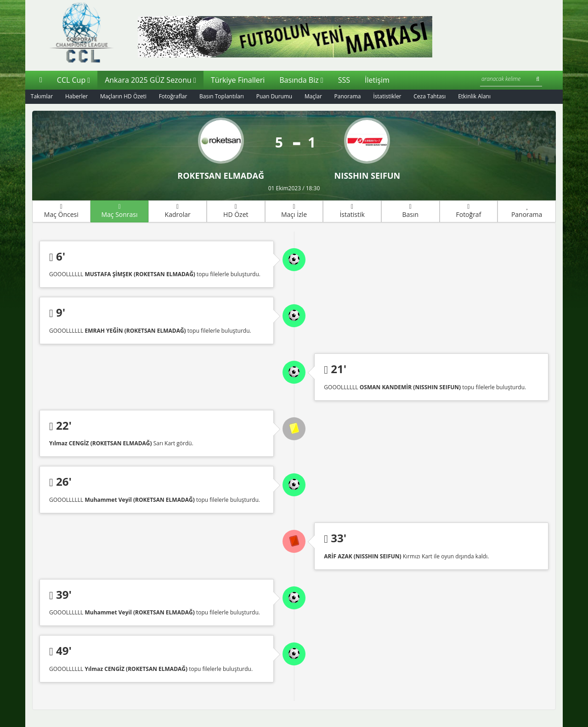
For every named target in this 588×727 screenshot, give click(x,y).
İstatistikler (388, 96)
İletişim (377, 80)
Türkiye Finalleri (238, 80)
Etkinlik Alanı (476, 96)
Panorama (349, 96)
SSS (344, 80)
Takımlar (42, 96)
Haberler (76, 96)
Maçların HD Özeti (124, 96)
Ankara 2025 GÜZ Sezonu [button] (150, 80)
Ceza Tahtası (431, 96)
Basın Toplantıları (223, 96)
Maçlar (314, 96)
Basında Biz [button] (301, 80)
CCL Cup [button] (73, 80)
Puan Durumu (275, 96)
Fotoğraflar (174, 96)
